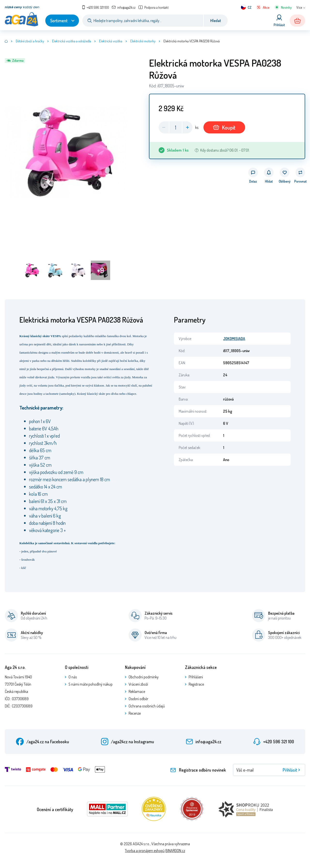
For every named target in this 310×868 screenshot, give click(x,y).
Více (299, 7)
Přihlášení (196, 677)
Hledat (216, 21)
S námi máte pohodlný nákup (91, 684)
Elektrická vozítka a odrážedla (72, 41)
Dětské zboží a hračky (30, 41)
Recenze (135, 713)
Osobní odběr (138, 699)
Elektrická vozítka (111, 41)
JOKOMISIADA (234, 339)
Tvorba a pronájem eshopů (145, 851)
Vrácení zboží (138, 684)
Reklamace (137, 691)
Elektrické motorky (143, 41)
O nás (73, 677)
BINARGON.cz (175, 851)
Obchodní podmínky (144, 677)
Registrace (196, 684)
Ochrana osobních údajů (147, 706)
